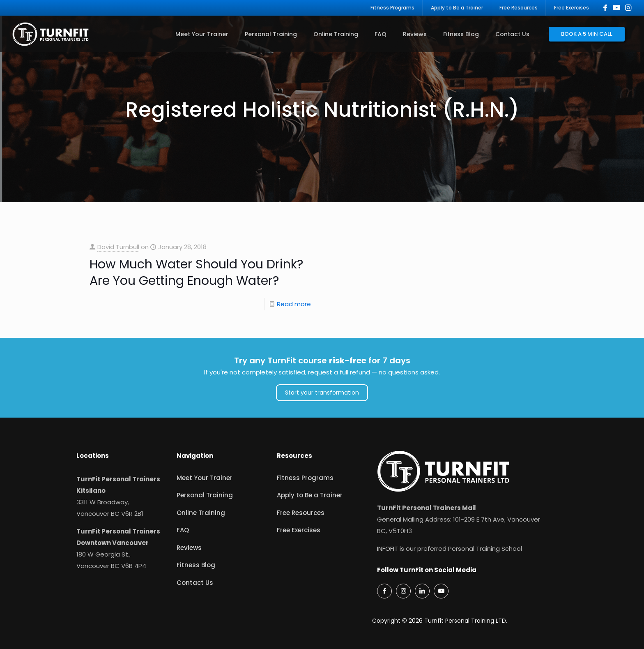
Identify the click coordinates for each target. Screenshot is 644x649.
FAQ (183, 530)
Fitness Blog (196, 565)
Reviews (189, 548)
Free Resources (301, 513)
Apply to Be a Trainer (310, 495)
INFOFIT (388, 549)
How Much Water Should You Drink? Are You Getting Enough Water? (196, 273)
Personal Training (205, 495)
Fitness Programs (305, 478)
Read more (294, 304)
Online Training (201, 513)
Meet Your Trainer (205, 478)
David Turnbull (118, 247)
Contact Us (195, 583)
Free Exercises (299, 530)
